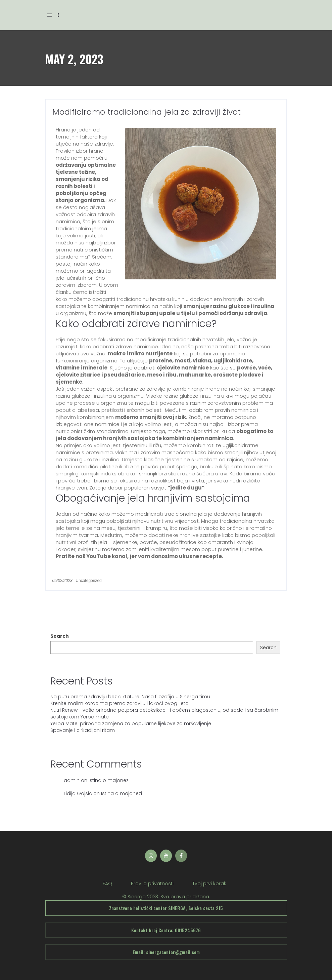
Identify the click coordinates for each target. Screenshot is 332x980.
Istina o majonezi (109, 780)
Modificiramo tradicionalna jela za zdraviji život (147, 112)
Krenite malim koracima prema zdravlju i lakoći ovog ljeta (120, 703)
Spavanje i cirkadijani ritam (83, 730)
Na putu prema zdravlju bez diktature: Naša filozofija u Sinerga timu (130, 697)
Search (60, 636)
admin (72, 780)
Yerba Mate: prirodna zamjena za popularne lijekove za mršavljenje (131, 723)
